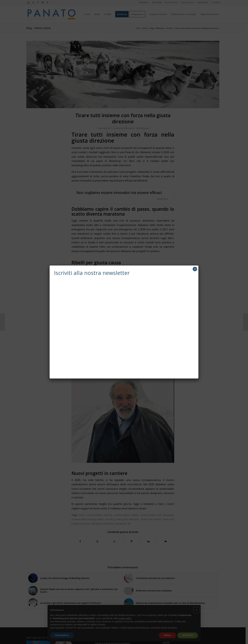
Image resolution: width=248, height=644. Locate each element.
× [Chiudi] (195, 269)
